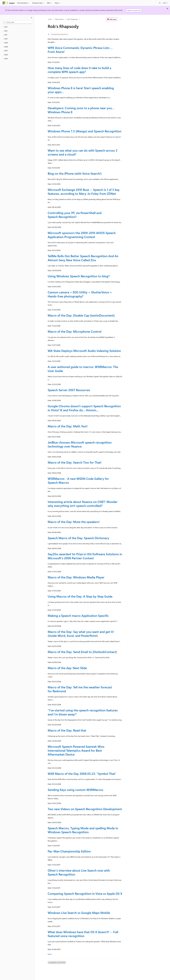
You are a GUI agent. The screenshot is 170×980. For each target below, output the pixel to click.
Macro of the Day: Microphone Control (75, 331)
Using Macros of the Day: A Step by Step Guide (80, 596)
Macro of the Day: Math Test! (68, 426)
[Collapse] (31, 18)
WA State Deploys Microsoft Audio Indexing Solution (84, 351)
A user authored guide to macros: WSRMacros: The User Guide (83, 369)
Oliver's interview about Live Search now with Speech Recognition (79, 872)
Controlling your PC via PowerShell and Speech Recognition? (75, 215)
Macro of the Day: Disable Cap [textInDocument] (81, 315)
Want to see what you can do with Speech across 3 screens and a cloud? (83, 152)
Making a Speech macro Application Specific (78, 616)
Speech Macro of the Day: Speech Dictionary (78, 538)
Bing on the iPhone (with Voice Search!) (75, 173)
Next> (50, 954)
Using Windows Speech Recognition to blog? (79, 276)
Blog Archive (59, 19)
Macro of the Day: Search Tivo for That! (75, 462)
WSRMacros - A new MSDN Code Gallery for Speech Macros (78, 480)
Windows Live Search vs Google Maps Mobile (79, 913)
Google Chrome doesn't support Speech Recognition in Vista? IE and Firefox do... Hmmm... (84, 408)
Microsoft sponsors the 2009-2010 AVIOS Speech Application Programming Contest (82, 235)
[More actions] (120, 19)
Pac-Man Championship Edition (69, 851)
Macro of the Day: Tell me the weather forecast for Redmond (80, 689)
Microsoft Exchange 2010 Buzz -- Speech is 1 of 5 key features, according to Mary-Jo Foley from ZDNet (84, 192)
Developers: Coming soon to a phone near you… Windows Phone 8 (81, 110)
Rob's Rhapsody (72, 19)
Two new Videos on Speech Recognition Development (85, 809)
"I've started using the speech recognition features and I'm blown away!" (83, 712)
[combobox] (17, 22)
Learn (50, 19)
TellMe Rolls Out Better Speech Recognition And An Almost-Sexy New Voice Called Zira (83, 258)
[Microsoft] (4, 3)
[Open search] (160, 3)
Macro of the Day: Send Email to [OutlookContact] (82, 652)
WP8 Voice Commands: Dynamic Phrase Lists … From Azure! (80, 50)
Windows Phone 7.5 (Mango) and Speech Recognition (85, 131)
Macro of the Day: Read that (67, 730)
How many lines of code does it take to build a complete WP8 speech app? (79, 70)
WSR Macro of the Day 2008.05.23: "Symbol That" (82, 774)
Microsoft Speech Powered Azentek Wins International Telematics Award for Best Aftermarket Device (76, 750)
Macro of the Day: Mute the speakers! (74, 522)
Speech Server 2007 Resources (69, 390)
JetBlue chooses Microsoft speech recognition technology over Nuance (80, 444)
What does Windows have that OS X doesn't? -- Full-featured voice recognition (83, 934)
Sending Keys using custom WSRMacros (75, 790)
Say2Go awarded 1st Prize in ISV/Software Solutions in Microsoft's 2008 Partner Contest (85, 556)
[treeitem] (17, 27)
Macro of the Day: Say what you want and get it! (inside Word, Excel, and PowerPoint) (81, 634)
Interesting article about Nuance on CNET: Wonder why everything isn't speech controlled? (83, 504)
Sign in (165, 3)
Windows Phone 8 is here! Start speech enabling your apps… (81, 90)
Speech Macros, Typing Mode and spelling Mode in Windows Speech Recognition (83, 830)
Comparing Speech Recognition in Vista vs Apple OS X (85, 893)
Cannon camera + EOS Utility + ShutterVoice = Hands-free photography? (80, 294)
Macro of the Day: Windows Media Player (76, 577)
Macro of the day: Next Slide (67, 668)
